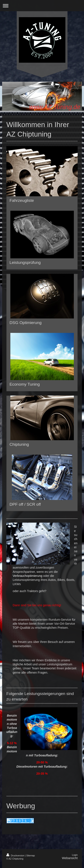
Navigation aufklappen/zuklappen (42, 6)
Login (75, 855)
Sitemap (30, 856)
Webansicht (70, 858)
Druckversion (16, 856)
